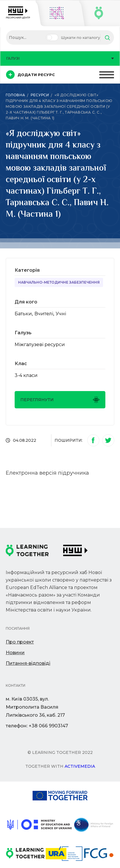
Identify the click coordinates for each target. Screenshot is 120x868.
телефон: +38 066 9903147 (37, 726)
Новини (15, 653)
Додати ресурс (30, 75)
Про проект (20, 642)
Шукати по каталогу (80, 37)
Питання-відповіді (28, 663)
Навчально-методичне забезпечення (59, 282)
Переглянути (60, 400)
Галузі (60, 58)
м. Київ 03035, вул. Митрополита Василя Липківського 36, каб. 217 (35, 707)
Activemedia (80, 766)
